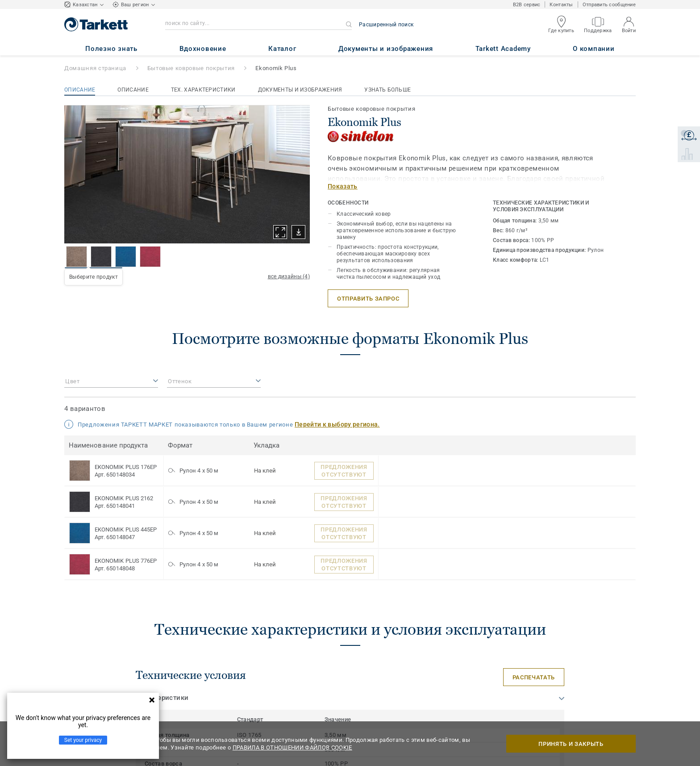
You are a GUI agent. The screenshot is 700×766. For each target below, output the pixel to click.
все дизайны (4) (289, 276)
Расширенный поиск (386, 25)
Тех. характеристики (203, 90)
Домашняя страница (95, 68)
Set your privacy (83, 740)
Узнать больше (387, 90)
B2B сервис (527, 5)
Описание (80, 90)
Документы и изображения (300, 90)
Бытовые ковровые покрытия (191, 68)
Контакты (561, 5)
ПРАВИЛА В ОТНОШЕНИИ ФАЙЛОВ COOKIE (292, 747)
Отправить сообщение (609, 5)
